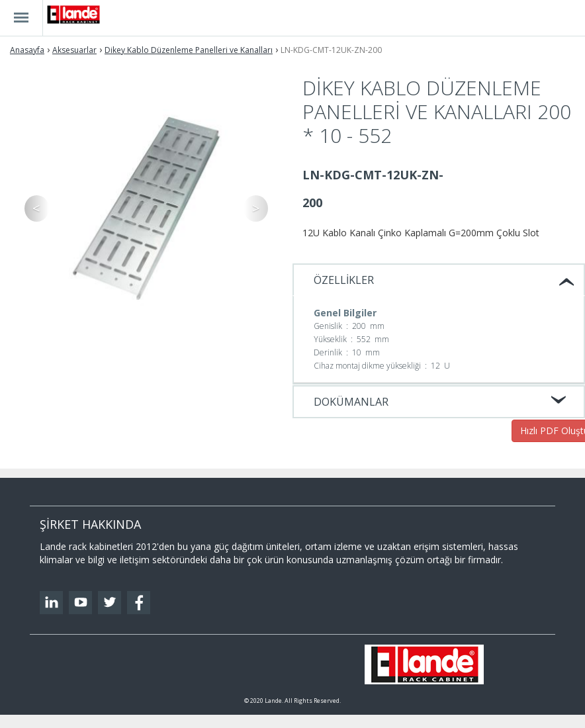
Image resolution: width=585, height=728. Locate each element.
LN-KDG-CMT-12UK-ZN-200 (331, 50)
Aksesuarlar (74, 50)
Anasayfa (27, 50)
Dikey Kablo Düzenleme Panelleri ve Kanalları (189, 50)
